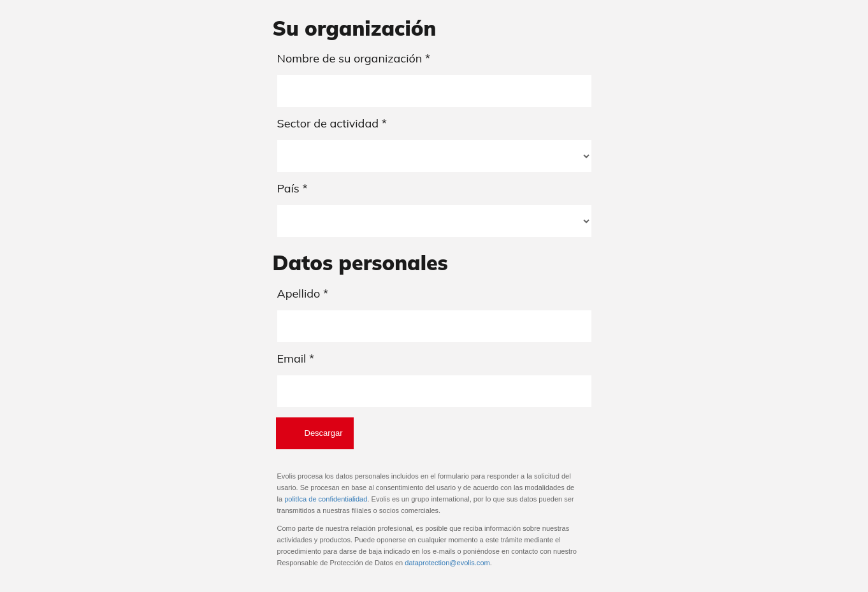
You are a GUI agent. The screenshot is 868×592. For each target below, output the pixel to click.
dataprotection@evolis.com (447, 563)
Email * (296, 358)
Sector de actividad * (332, 123)
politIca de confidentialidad (326, 499)
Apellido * (303, 293)
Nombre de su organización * (354, 58)
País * (293, 188)
